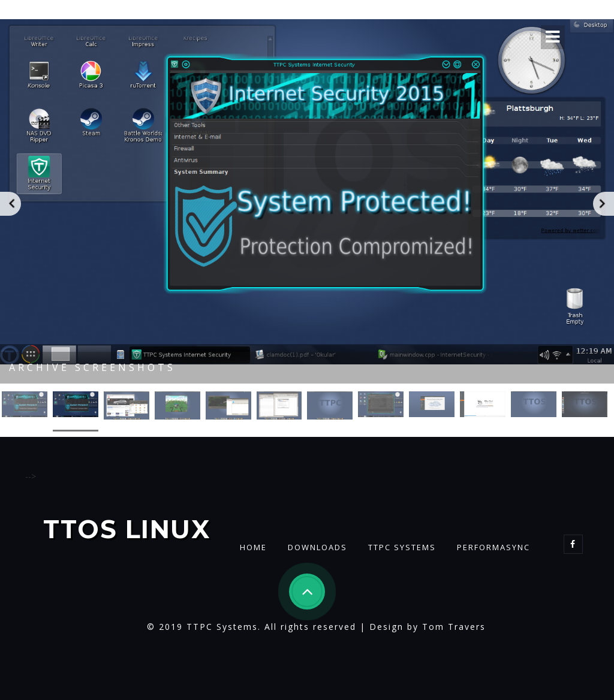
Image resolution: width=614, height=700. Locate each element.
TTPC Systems (402, 547)
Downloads (317, 547)
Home (253, 547)
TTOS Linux (127, 530)
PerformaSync (493, 547)
